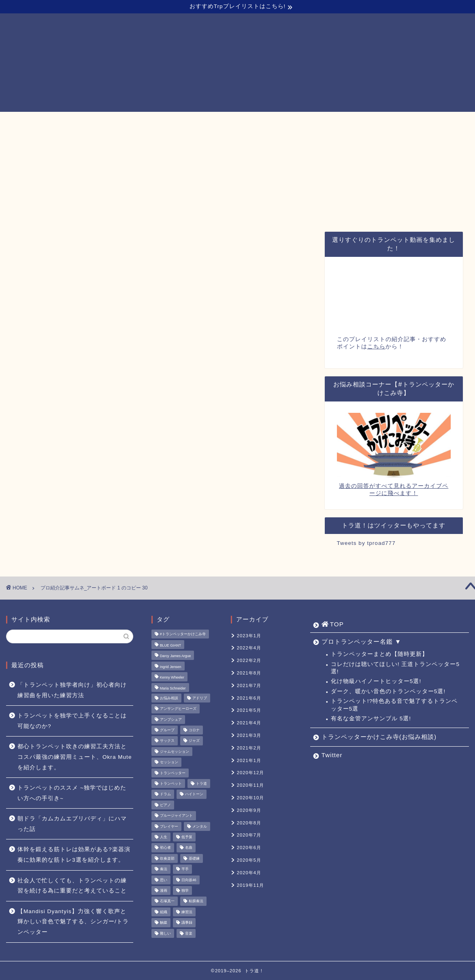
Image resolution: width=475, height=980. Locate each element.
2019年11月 (250, 885)
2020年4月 (249, 873)
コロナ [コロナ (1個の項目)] (194, 730)
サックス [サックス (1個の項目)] (167, 741)
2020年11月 (250, 785)
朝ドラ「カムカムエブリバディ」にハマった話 (72, 824)
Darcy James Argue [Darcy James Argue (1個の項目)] (176, 656)
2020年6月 (249, 848)
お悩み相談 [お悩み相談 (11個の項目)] (169, 698)
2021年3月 (249, 735)
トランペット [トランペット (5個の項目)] (171, 784)
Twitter (370, 122)
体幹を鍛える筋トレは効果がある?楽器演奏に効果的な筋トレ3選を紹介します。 (74, 855)
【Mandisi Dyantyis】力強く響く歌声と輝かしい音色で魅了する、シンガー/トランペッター (73, 922)
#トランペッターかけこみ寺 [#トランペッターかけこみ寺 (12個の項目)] (183, 634)
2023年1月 (249, 636)
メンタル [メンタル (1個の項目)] (200, 826)
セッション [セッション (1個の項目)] (169, 762)
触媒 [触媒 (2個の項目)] (164, 923)
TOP (105, 122)
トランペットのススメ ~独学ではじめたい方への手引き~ (72, 793)
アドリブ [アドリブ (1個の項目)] (200, 698)
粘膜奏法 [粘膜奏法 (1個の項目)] (196, 901)
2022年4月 (249, 648)
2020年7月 (249, 835)
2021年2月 (249, 748)
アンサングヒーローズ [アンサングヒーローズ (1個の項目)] (178, 709)
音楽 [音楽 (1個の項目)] (189, 933)
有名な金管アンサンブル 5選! (371, 718)
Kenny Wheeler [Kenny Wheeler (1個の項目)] (172, 678)
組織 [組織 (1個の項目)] (164, 912)
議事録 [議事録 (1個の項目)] (187, 923)
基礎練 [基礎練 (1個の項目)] (194, 858)
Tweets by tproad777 (366, 543)
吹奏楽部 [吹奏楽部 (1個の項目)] (167, 858)
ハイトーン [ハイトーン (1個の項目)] (194, 794)
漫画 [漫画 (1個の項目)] (164, 890)
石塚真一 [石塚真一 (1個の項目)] (167, 901)
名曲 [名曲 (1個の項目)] (189, 848)
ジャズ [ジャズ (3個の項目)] (194, 741)
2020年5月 (249, 860)
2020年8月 (249, 823)
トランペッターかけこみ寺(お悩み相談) (285, 122)
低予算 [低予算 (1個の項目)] (187, 837)
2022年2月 (249, 660)
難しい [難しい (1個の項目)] (165, 933)
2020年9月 (249, 810)
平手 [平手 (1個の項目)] (185, 869)
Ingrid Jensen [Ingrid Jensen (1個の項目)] (171, 667)
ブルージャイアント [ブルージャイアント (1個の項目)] (176, 816)
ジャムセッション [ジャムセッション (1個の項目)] (175, 752)
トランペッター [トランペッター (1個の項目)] (173, 773)
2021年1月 (249, 760)
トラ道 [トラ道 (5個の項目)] (201, 784)
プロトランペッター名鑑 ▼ (174, 122)
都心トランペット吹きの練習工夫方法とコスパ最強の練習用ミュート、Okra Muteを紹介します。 (75, 757)
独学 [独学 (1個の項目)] (185, 890)
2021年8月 (249, 673)
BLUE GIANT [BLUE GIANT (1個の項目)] (170, 645)
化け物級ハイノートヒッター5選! (376, 681)
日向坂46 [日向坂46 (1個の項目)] (189, 880)
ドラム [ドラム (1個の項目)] (165, 794)
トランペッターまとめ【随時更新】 (379, 654)
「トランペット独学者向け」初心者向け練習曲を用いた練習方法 (72, 690)
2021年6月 (249, 698)
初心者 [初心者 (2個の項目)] (165, 848)
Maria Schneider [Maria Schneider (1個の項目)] (173, 688)
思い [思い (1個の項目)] (164, 880)
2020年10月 (250, 798)
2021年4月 (249, 723)
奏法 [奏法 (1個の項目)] (164, 869)
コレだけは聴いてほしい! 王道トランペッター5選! (395, 668)
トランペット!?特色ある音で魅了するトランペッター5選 (394, 705)
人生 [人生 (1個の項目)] (164, 837)
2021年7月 (249, 685)
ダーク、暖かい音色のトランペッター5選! (388, 691)
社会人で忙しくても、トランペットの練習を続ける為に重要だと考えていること (72, 886)
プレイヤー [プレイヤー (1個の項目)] (169, 826)
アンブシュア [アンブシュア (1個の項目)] (171, 720)
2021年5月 (249, 710)
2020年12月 (250, 773)
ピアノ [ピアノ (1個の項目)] (165, 805)
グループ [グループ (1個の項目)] (167, 730)
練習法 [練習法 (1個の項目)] (187, 912)
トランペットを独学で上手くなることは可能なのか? (72, 721)
